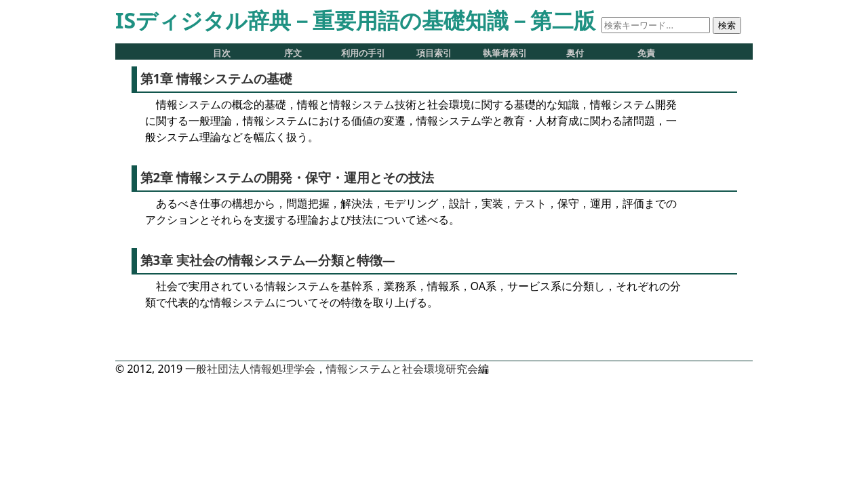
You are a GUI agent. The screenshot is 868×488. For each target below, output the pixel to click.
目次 (222, 53)
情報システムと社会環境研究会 (402, 369)
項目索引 (434, 53)
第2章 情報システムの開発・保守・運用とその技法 (288, 177)
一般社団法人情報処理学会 (250, 369)
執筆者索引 (505, 53)
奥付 (575, 53)
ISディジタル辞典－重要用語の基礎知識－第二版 (355, 20)
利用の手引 (363, 53)
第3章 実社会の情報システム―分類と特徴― (268, 260)
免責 (646, 53)
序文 (293, 53)
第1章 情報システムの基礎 (217, 78)
